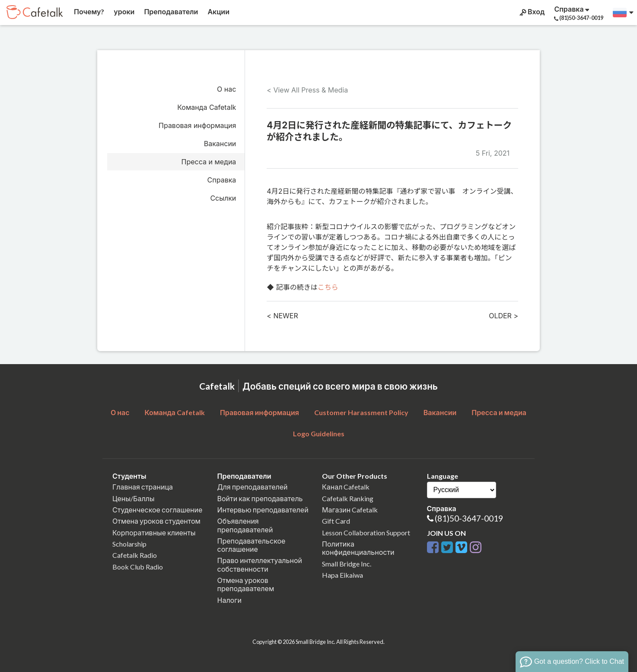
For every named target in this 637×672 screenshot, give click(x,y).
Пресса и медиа (209, 162)
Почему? (88, 11)
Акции (218, 11)
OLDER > (503, 316)
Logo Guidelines (319, 434)
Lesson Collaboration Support (366, 533)
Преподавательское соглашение (252, 545)
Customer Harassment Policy (361, 412)
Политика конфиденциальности (358, 548)
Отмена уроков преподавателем (246, 584)
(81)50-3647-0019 (469, 518)
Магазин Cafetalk (350, 510)
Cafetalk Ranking (348, 498)
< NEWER (282, 316)
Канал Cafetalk (346, 487)
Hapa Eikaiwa (342, 575)
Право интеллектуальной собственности (260, 564)
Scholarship (129, 544)
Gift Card (336, 521)
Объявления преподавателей (245, 525)
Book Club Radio (138, 567)
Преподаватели (170, 11)
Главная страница (143, 487)
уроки (123, 11)
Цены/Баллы (134, 498)
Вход (531, 12)
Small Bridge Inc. (347, 564)
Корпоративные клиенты (154, 533)
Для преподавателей (253, 487)
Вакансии (220, 144)
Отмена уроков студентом (156, 521)
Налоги (229, 600)
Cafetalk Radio (135, 555)
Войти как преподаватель (260, 498)
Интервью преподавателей (263, 510)
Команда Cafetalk (207, 107)
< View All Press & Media (307, 90)
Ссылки (223, 198)
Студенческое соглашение (157, 510)
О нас (226, 89)
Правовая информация (197, 125)
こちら (328, 287)
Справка (222, 180)
